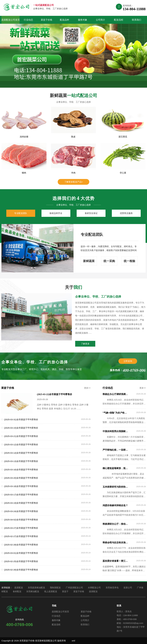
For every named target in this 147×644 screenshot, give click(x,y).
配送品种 (64, 20)
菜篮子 (65, 591)
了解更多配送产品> (74, 182)
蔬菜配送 (19, 588)
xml (73, 641)
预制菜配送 (55, 588)
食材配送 (17, 591)
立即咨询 (128, 361)
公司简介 (100, 20)
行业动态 (28, 20)
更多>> (79, 388)
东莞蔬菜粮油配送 (36, 588)
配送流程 (119, 20)
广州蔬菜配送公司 (74, 588)
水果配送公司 (94, 588)
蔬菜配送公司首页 (10, 20)
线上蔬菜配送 (51, 591)
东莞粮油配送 (33, 591)
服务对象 (83, 20)
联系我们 (137, 20)
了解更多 (94, 344)
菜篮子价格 (47, 20)
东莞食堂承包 (112, 588)
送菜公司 (128, 588)
